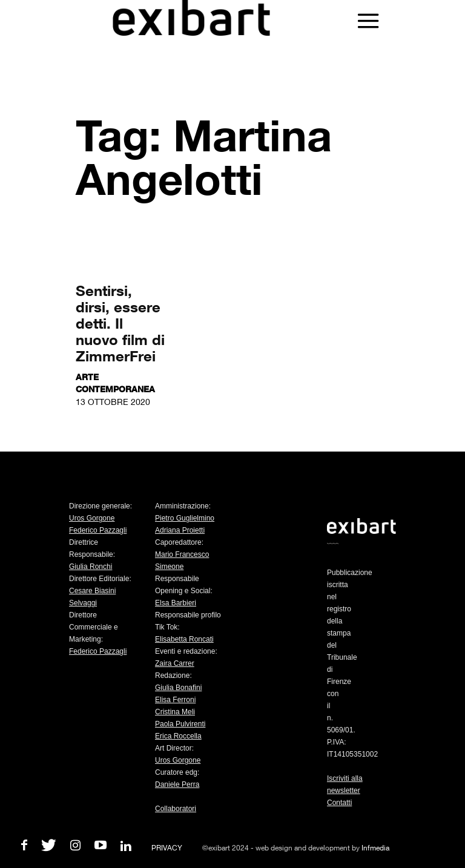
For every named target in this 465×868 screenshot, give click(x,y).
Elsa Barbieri (176, 603)
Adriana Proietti (180, 530)
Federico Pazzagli (98, 530)
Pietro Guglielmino (185, 518)
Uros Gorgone (92, 518)
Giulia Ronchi (91, 567)
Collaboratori (176, 809)
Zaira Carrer (175, 663)
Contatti (339, 803)
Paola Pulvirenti (180, 724)
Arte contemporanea (115, 383)
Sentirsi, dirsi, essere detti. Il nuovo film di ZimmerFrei (120, 323)
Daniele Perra (177, 784)
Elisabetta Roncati (184, 639)
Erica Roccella (178, 736)
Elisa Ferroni (175, 700)
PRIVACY (167, 848)
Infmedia (375, 848)
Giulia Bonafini (178, 688)
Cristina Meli (175, 712)
